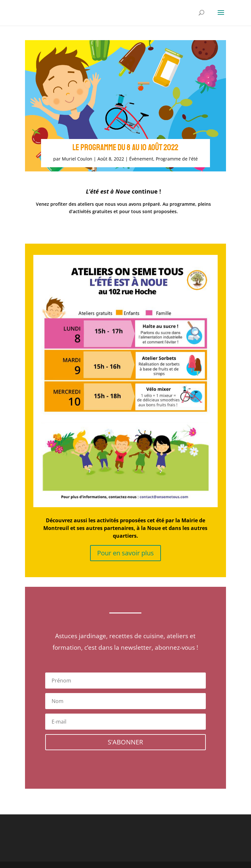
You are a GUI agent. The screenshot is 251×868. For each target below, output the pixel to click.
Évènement (141, 159)
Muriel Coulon (77, 159)
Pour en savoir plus (125, 553)
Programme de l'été (177, 159)
